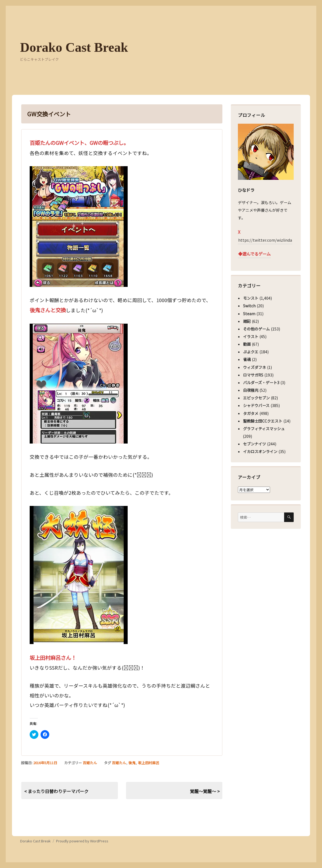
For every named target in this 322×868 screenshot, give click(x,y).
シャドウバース (256, 405)
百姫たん (90, 763)
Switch (249, 306)
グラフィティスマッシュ (264, 429)
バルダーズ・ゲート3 (261, 383)
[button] (79, 227)
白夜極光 (251, 390)
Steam (249, 314)
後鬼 (132, 763)
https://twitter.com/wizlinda (265, 240)
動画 (247, 344)
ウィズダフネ (254, 367)
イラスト (251, 336)
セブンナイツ (254, 444)
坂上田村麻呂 (149, 763)
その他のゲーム (256, 329)
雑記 (247, 321)
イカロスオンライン (260, 451)
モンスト (251, 298)
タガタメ (251, 413)
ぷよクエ (251, 352)
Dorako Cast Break (74, 47)
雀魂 (247, 359)
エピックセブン (256, 398)
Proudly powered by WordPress (82, 841)
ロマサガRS (253, 375)
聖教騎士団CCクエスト (263, 421)
